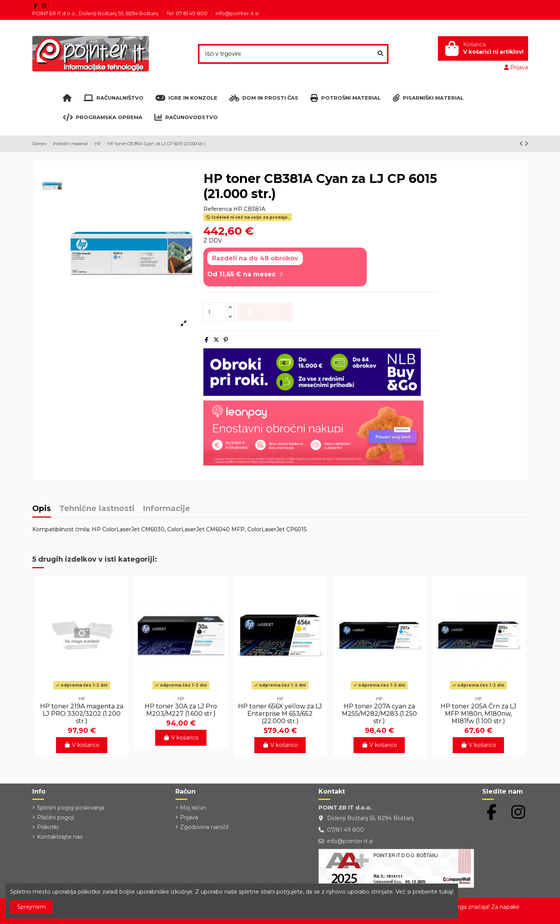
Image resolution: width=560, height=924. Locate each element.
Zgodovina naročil (204, 827)
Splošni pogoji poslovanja (71, 808)
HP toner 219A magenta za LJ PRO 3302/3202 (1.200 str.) (82, 714)
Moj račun (193, 808)
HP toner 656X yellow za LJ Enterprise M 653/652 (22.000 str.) (280, 714)
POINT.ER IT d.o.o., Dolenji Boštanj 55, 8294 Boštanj (96, 13)
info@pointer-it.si (237, 13)
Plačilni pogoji (55, 817)
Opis (42, 509)
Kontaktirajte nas (60, 837)
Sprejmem (31, 907)
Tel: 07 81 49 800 (187, 13)
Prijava (189, 817)
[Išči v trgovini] (380, 54)
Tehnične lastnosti (97, 509)
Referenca (218, 209)
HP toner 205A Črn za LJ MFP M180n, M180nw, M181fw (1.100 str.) (479, 714)
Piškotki (48, 827)
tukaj (446, 892)
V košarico (82, 745)
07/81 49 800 (346, 830)
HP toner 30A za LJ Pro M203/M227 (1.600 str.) (181, 710)
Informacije (166, 509)
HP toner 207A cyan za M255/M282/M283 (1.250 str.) (379, 714)
